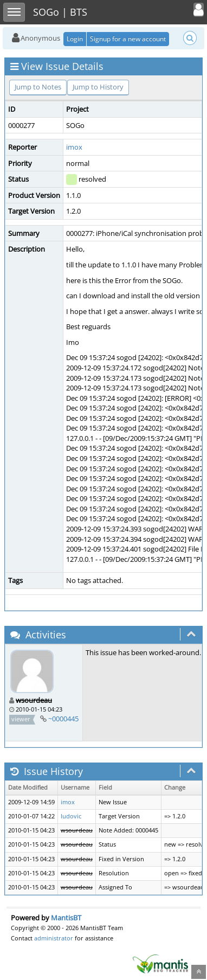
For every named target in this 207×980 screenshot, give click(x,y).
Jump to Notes (38, 87)
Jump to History (98, 87)
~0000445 (63, 719)
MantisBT (66, 918)
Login (75, 39)
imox (74, 147)
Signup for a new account (128, 39)
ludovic (71, 816)
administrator (54, 938)
